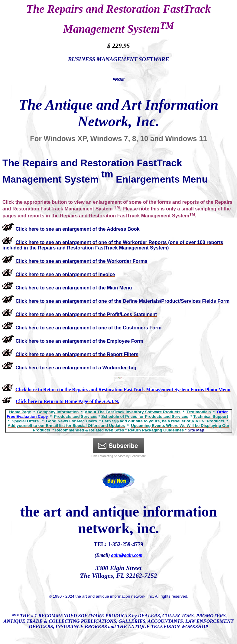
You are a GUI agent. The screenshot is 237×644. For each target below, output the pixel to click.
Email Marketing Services (108, 456)
